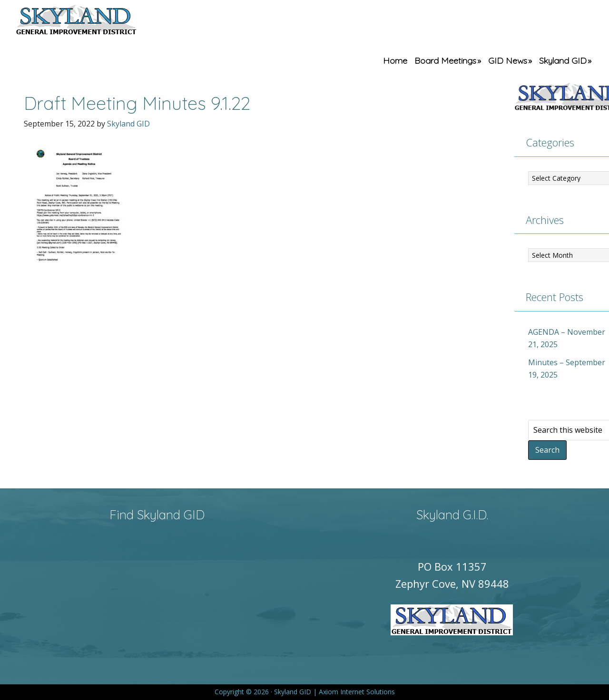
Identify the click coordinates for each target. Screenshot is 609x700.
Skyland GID (98, 21)
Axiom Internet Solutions (357, 692)
